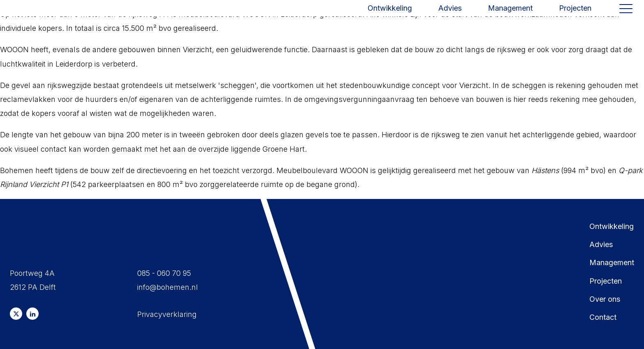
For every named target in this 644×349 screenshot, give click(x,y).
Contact (603, 317)
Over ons (605, 299)
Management (510, 17)
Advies (450, 17)
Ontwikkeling (390, 17)
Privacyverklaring (167, 314)
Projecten (575, 17)
